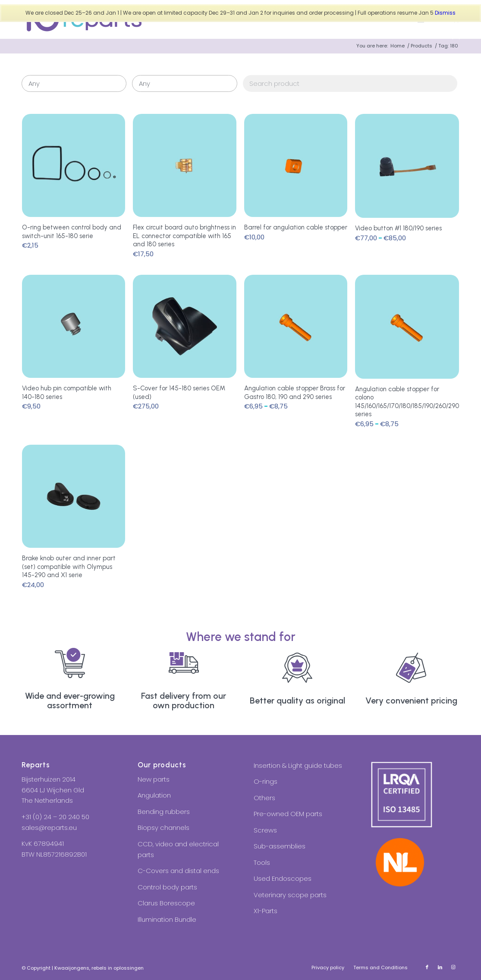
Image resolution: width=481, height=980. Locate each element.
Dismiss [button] (445, 13)
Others (264, 798)
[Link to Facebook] (427, 967)
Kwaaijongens (72, 968)
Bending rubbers (164, 812)
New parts (154, 779)
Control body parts (167, 887)
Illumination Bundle (167, 919)
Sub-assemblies (280, 846)
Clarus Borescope (166, 903)
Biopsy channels (163, 828)
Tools (262, 862)
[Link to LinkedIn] (440, 967)
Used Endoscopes (283, 878)
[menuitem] (328, 967)
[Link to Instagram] (453, 967)
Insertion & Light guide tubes (298, 765)
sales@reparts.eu (49, 828)
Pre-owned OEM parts (288, 814)
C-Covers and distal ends (178, 871)
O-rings (266, 781)
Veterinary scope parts (290, 895)
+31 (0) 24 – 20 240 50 (55, 817)
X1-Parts (266, 911)
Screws (265, 830)
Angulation (154, 795)
